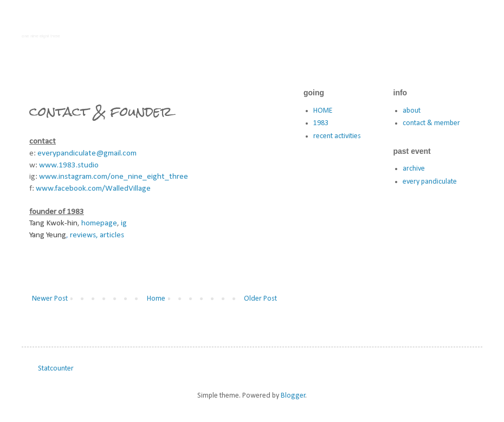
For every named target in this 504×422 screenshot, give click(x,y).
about (412, 111)
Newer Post (50, 299)
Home (156, 299)
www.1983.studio (69, 165)
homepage (99, 223)
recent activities (337, 136)
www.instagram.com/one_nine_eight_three (114, 177)
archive (414, 169)
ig (124, 223)
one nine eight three (41, 36)
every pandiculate (430, 182)
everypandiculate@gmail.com (87, 153)
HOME (323, 111)
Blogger (293, 396)
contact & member (431, 123)
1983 (321, 123)
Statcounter (56, 369)
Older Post (260, 299)
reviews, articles (97, 235)
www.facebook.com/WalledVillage (93, 189)
